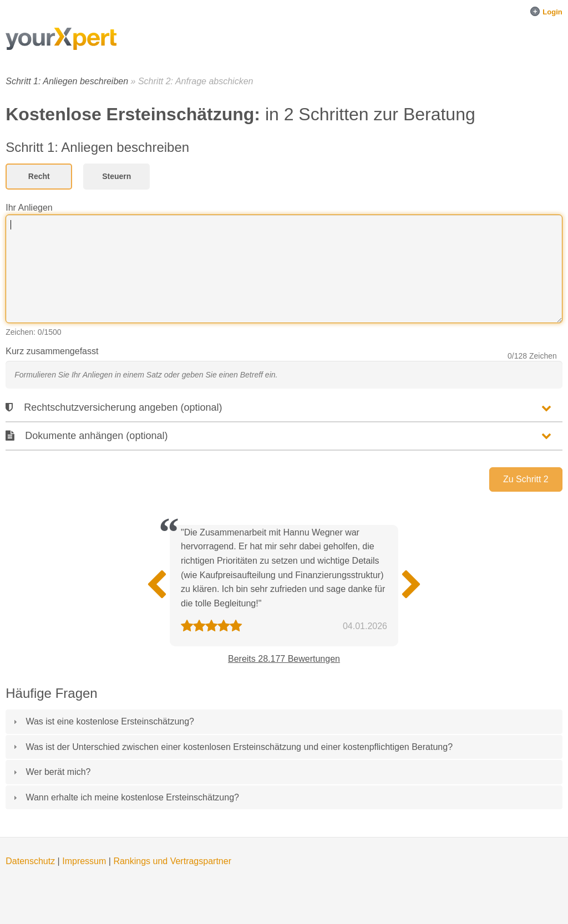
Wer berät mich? (58, 772)
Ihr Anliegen (29, 208)
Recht (39, 176)
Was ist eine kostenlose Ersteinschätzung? (110, 721)
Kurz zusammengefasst (52, 351)
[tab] (284, 722)
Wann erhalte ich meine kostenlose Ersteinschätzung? (132, 797)
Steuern (116, 176)
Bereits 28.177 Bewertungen (284, 659)
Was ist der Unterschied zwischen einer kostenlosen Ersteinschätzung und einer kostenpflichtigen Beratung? (239, 747)
